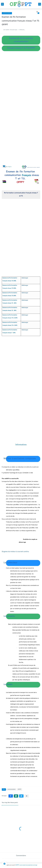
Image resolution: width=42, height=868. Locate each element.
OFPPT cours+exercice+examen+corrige (26, 865)
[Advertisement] (21, 85)
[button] (11, 796)
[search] (40, 4)
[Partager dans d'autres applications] (27, 796)
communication (7, 13)
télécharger (25, 278)
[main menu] (2, 4)
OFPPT (20, 789)
